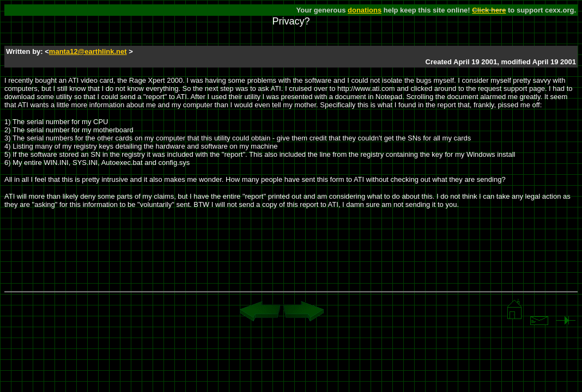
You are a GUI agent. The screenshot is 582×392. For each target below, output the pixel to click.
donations (365, 10)
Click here (489, 10)
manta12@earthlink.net (88, 51)
